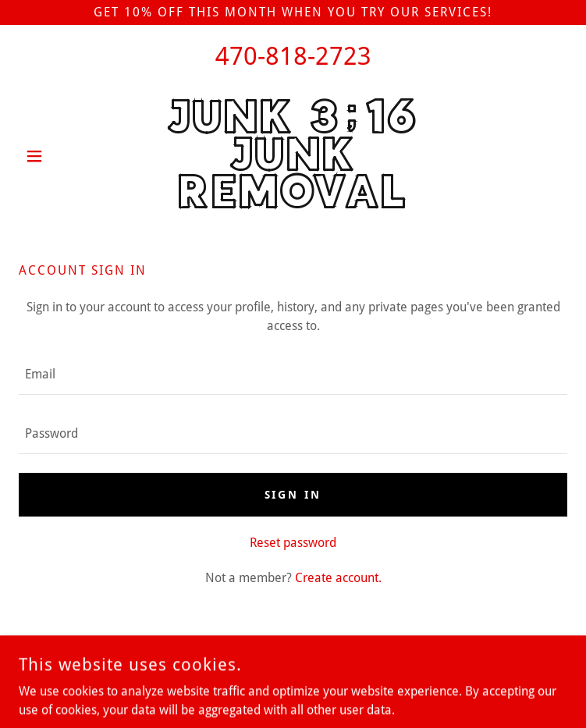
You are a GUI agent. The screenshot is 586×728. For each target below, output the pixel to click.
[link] (293, 156)
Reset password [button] (293, 543)
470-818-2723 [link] (293, 56)
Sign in (293, 495)
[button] (60, 156)
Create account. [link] (338, 578)
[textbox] (293, 375)
